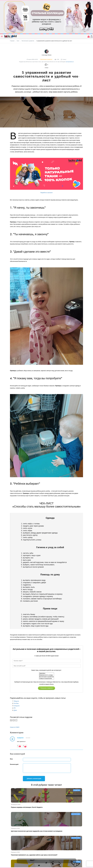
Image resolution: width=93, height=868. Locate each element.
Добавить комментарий (34, 779)
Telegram (16, 701)
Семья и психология (46, 679)
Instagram (17, 706)
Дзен (15, 710)
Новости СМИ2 (15, 727)
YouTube (16, 703)
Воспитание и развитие (46, 677)
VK (15, 708)
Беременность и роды (46, 675)
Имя (11, 759)
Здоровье (46, 673)
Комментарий (14, 764)
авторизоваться (70, 62)
